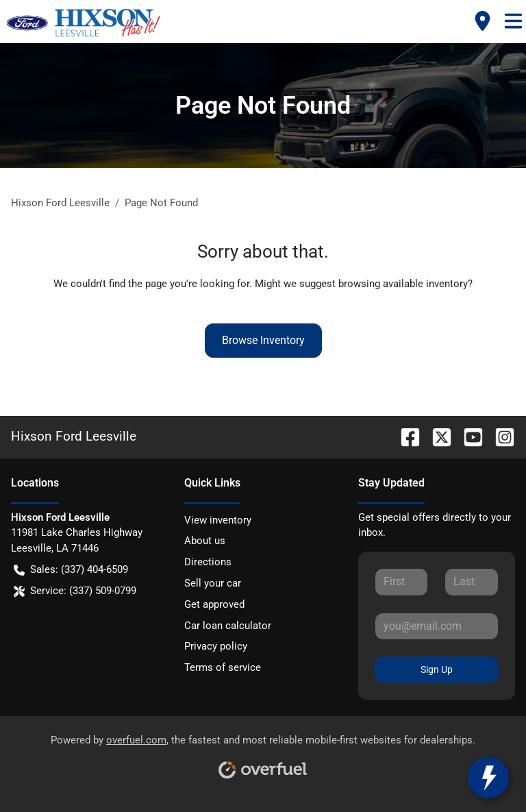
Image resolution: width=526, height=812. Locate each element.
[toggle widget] (492, 778)
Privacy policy (216, 646)
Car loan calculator (228, 626)
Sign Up (437, 669)
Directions (208, 562)
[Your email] (437, 626)
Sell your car (213, 583)
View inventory (218, 520)
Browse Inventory (263, 340)
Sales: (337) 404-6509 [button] (71, 570)
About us (205, 541)
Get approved (214, 604)
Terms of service (223, 667)
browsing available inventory (403, 284)
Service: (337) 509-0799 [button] (75, 591)
